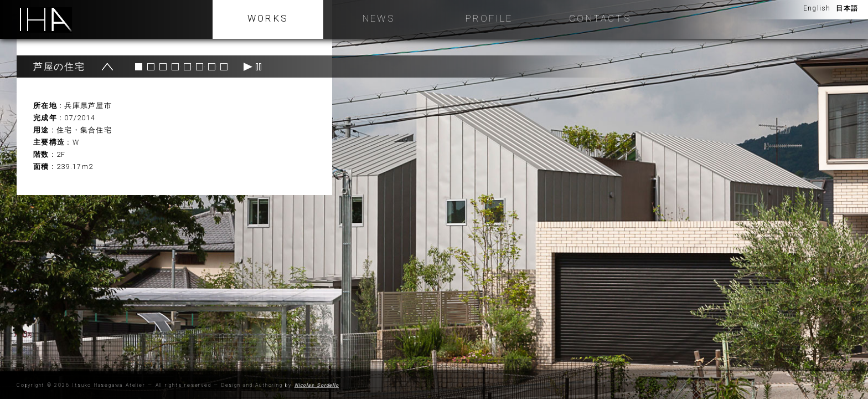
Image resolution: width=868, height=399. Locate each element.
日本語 (847, 6)
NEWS (379, 18)
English (817, 6)
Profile (489, 18)
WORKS (268, 18)
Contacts (600, 18)
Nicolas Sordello (317, 385)
